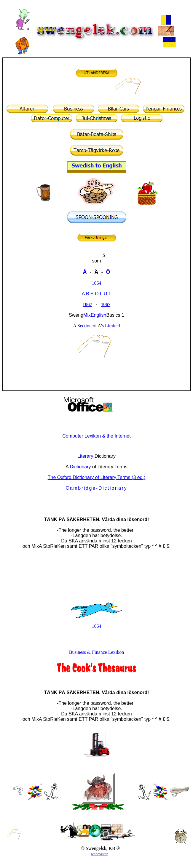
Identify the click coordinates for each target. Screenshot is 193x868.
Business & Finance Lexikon (96, 652)
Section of (87, 326)
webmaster (99, 854)
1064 (97, 283)
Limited (113, 326)
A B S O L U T (97, 294)
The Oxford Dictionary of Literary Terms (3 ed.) (97, 477)
